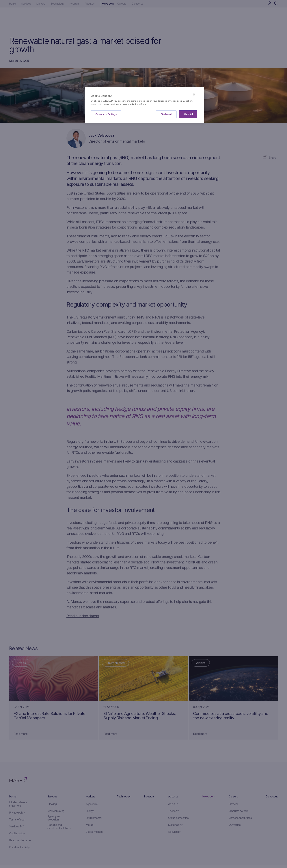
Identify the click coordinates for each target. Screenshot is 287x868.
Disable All (166, 114)
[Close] (194, 94)
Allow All (188, 114)
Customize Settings (106, 114)
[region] (145, 105)
